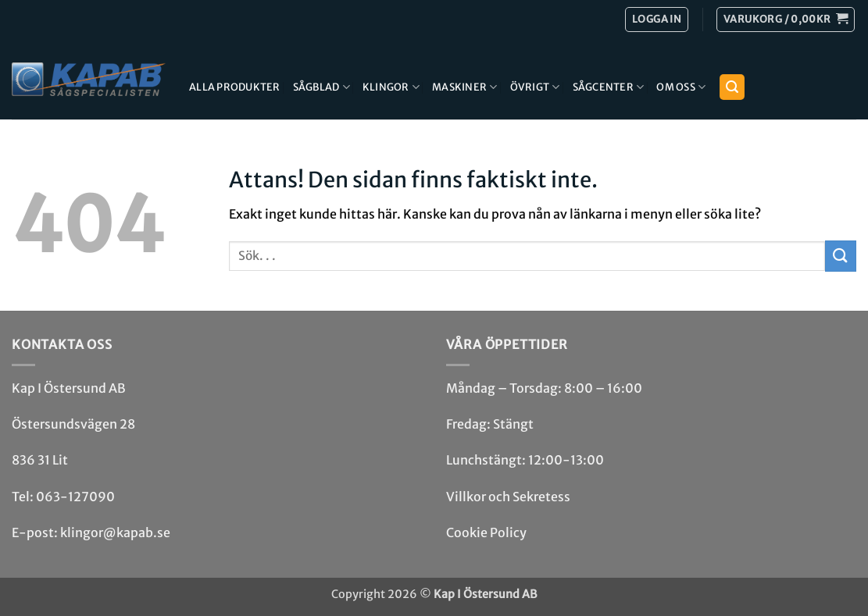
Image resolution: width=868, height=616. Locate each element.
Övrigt (535, 87)
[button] (786, 20)
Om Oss (681, 87)
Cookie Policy (486, 532)
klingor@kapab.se (115, 532)
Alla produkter (235, 87)
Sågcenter (609, 87)
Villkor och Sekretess (508, 497)
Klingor (391, 87)
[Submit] (841, 256)
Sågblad (321, 87)
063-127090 (75, 497)
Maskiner (465, 87)
